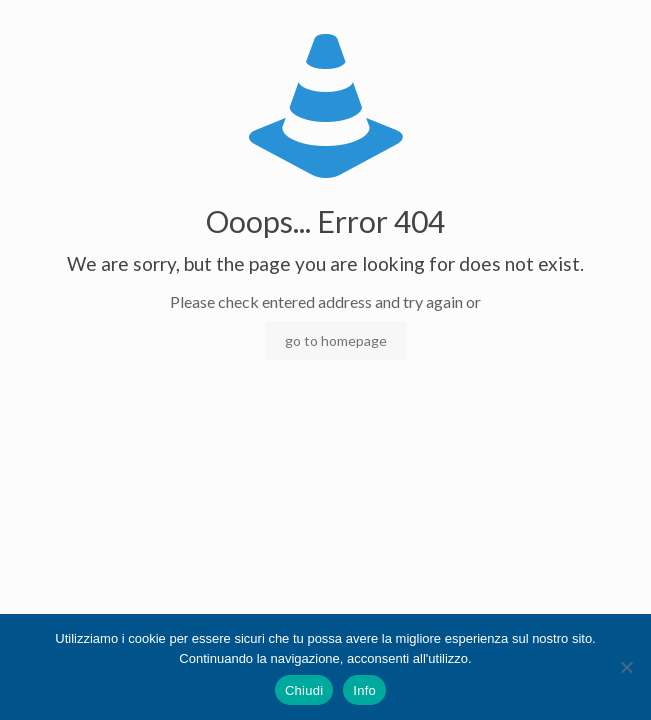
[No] (626, 667)
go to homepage (336, 340)
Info (364, 690)
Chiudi (304, 690)
